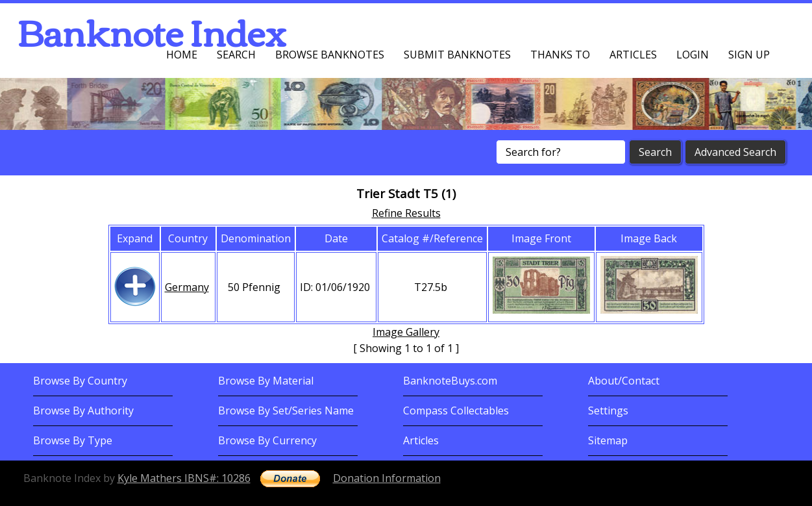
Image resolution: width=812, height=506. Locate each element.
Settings (608, 411)
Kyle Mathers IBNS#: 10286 (184, 478)
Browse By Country (80, 381)
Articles (633, 55)
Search (236, 55)
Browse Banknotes (330, 55)
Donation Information (387, 478)
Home (182, 55)
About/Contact (624, 381)
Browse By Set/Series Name (286, 411)
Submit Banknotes (457, 55)
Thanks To (560, 55)
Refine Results (406, 213)
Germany (187, 287)
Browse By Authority (83, 411)
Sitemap (608, 440)
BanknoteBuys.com (450, 381)
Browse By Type (73, 440)
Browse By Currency (267, 440)
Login (693, 55)
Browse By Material (266, 381)
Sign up (749, 55)
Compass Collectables (456, 411)
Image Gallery (406, 332)
